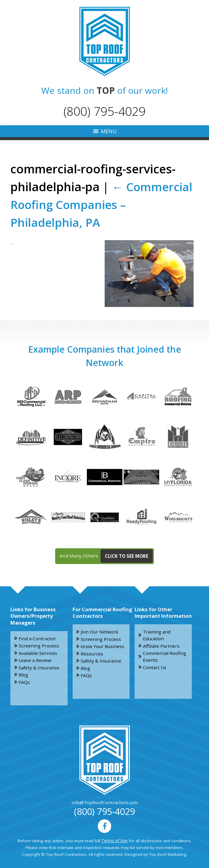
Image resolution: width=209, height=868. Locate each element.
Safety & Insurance (38, 666)
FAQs (24, 680)
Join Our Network (98, 631)
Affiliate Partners (160, 645)
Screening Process (38, 645)
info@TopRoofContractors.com (105, 802)
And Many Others (106, 556)
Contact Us (154, 666)
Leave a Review (35, 659)
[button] (109, 131)
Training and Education (155, 635)
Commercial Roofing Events (163, 655)
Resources (92, 652)
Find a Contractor (36, 638)
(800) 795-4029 (105, 111)
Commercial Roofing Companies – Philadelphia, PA (103, 204)
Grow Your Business (101, 645)
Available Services (37, 652)
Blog (23, 673)
